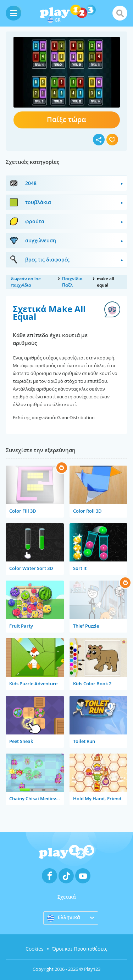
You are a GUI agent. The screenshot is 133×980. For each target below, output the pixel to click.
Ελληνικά (64, 918)
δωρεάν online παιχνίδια (26, 282)
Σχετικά (67, 897)
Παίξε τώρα (66, 119)
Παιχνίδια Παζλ (72, 282)
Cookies (35, 949)
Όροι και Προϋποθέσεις (80, 949)
